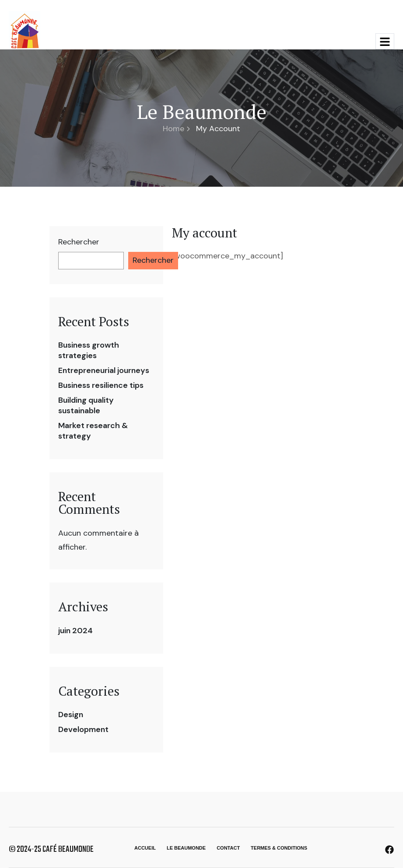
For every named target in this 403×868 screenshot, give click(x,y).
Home (176, 129)
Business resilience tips (101, 385)
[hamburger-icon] (385, 41)
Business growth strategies (89, 350)
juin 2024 (75, 631)
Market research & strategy (93, 431)
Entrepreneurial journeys (104, 370)
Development (83, 729)
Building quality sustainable (86, 405)
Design (71, 715)
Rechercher (79, 242)
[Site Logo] (25, 30)
